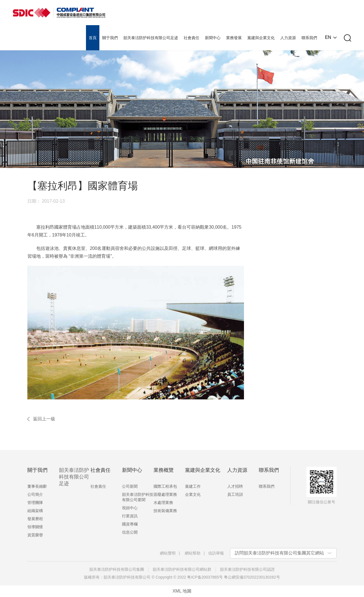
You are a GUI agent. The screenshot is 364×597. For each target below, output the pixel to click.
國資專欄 (130, 524)
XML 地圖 (182, 591)
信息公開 (130, 532)
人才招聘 (235, 486)
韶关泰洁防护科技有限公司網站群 (182, 569)
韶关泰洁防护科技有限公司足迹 (74, 477)
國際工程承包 (165, 486)
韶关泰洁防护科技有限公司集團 (117, 569)
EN (328, 37)
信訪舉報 (216, 553)
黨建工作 (193, 486)
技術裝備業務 (165, 511)
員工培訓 (235, 494)
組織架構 (35, 511)
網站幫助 (193, 553)
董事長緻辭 (37, 486)
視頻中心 (130, 508)
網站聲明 (168, 553)
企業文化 (193, 494)
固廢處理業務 (165, 494)
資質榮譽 (35, 535)
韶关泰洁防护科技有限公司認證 (247, 569)
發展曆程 (35, 519)
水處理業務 (163, 503)
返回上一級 (44, 419)
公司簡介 (35, 494)
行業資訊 (130, 516)
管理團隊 (35, 503)
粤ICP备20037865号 (205, 577)
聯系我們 (267, 486)
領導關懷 (35, 527)
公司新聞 (130, 486)
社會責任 (98, 486)
